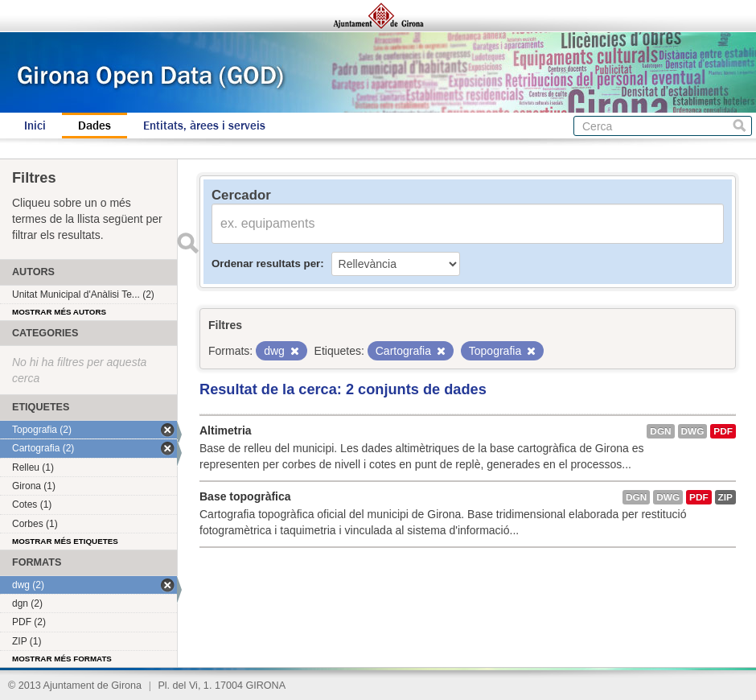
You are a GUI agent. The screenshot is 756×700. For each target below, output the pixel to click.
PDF (723, 431)
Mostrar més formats (62, 659)
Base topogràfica (245, 496)
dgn (660, 431)
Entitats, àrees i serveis (204, 126)
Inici (35, 126)
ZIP (725, 497)
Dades (94, 126)
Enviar (187, 243)
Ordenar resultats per (266, 264)
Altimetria (226, 430)
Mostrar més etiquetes (65, 541)
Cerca (740, 126)
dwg (693, 431)
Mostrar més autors (59, 312)
